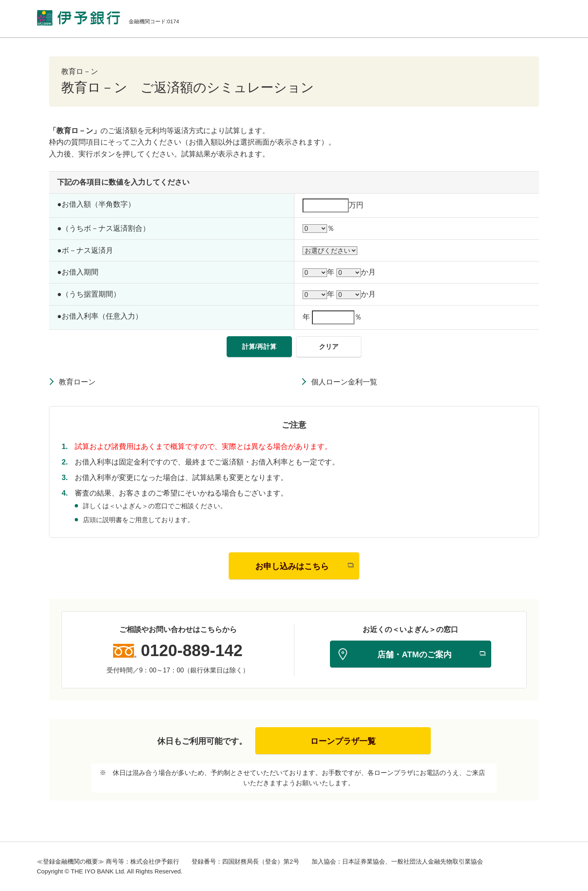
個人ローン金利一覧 (344, 382)
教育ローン (77, 382)
